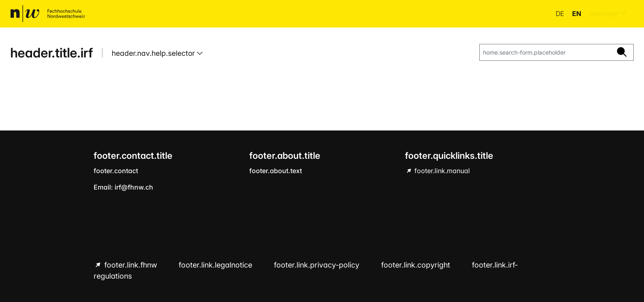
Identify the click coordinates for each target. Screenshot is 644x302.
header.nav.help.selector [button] (154, 53)
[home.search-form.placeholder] (545, 53)
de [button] (561, 14)
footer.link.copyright (417, 265)
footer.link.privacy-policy (318, 265)
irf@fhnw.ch (134, 187)
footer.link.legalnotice (216, 265)
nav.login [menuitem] (608, 14)
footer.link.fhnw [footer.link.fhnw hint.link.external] (131, 265)
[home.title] (48, 14)
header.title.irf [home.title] (52, 53)
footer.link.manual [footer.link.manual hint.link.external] (441, 171)
